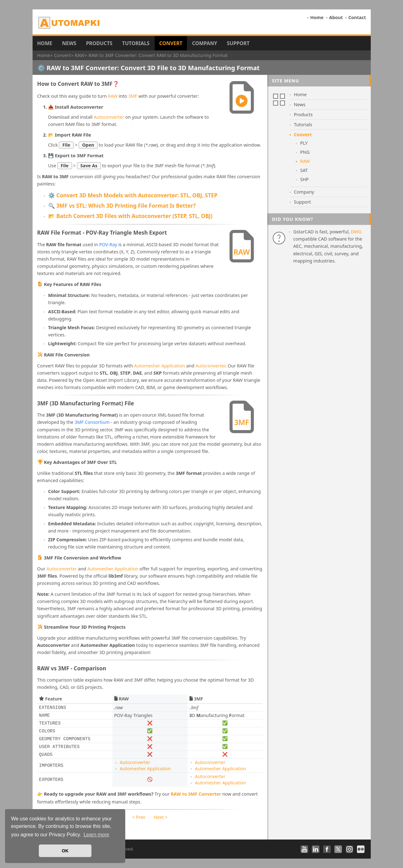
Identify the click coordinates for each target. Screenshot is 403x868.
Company (204, 43)
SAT (304, 170)
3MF (133, 96)
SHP (305, 179)
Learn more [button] (96, 835)
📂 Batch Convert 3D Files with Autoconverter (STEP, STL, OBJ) (130, 216)
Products (99, 43)
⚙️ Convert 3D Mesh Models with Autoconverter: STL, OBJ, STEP (133, 195)
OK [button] (65, 851)
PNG (305, 152)
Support (238, 43)
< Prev (139, 817)
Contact (357, 17)
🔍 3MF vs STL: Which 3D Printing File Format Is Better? (122, 206)
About (336, 17)
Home (317, 17)
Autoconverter (109, 117)
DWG (356, 232)
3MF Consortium (92, 422)
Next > (161, 817)
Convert (171, 43)
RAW (113, 96)
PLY (304, 143)
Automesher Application (160, 366)
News (69, 43)
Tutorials (136, 43)
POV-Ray (108, 244)
